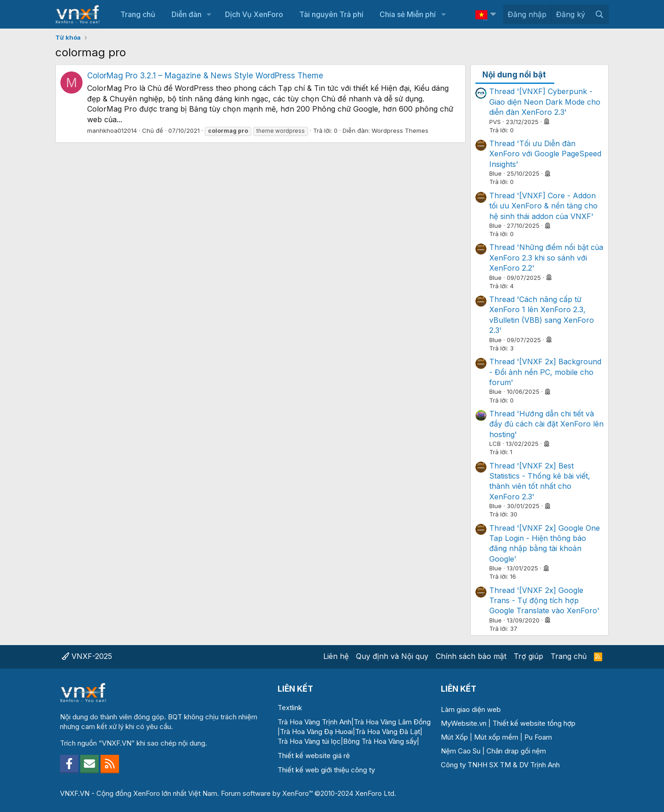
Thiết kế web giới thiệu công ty (326, 770)
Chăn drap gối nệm (516, 751)
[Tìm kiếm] (599, 14)
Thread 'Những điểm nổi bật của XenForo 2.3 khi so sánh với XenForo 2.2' (546, 258)
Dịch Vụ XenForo (254, 14)
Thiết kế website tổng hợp (534, 723)
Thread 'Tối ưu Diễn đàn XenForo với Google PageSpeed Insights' (545, 154)
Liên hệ (336, 656)
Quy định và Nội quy (392, 656)
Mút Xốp (454, 737)
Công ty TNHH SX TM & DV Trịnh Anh (500, 765)
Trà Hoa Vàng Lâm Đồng (392, 722)
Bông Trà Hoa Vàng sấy (380, 741)
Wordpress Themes (400, 130)
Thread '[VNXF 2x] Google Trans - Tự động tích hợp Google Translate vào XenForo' (544, 601)
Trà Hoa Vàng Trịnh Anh (314, 722)
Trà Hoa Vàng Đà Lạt (388, 732)
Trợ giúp (528, 656)
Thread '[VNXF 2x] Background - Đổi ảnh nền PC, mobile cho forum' (545, 372)
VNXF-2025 (87, 656)
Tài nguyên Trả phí (331, 14)
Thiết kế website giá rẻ (314, 756)
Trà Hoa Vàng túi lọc (309, 741)
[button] (209, 14)
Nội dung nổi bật (514, 75)
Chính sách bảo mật (471, 656)
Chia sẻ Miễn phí (408, 14)
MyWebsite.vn (464, 723)
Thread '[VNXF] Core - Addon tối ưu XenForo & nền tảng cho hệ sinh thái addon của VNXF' (543, 206)
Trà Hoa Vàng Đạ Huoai (316, 732)
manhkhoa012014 (112, 130)
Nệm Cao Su (461, 751)
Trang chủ (138, 14)
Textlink (290, 708)
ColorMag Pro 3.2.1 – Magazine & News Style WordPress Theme (205, 76)
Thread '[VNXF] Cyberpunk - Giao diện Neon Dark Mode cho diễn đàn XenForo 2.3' (545, 102)
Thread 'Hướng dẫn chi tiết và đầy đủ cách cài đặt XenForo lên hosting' (546, 424)
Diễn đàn (187, 14)
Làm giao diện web (471, 709)
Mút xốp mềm (496, 737)
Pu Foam (538, 737)
